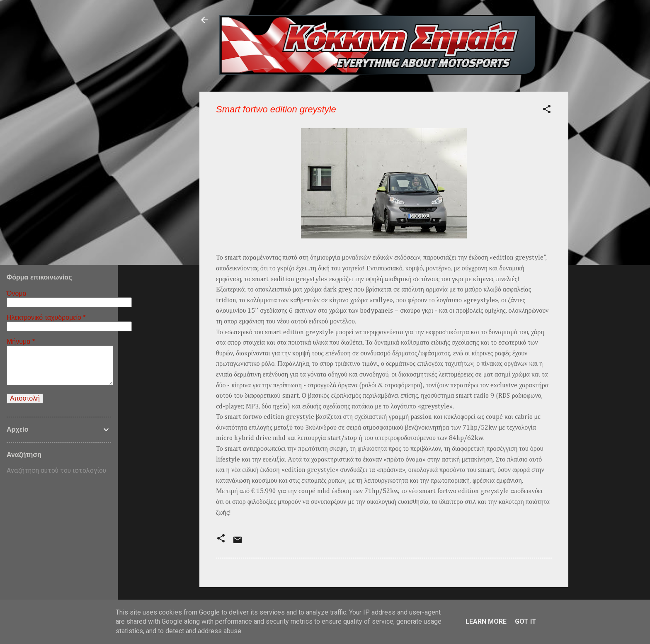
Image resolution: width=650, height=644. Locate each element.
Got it (526, 621)
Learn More (486, 621)
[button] (547, 111)
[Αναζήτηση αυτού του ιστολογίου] (59, 471)
